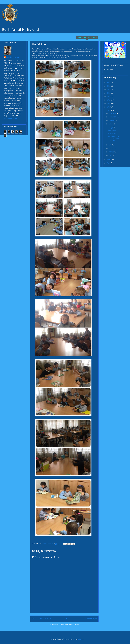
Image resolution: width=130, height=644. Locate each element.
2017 (109, 107)
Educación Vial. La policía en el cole (114, 139)
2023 (109, 86)
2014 (109, 163)
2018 (109, 104)
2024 (109, 83)
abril (111, 145)
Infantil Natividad (12, 57)
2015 (109, 160)
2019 (109, 100)
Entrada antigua (90, 619)
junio (111, 124)
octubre (112, 121)
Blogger (81, 639)
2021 (109, 93)
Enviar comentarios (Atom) (69, 625)
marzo (111, 149)
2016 (109, 111)
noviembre (113, 117)
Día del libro (113, 134)
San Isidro (112, 130)
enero (111, 155)
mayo (111, 127)
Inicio (67, 619)
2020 (109, 97)
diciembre (113, 114)
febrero (112, 152)
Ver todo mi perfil (10, 119)
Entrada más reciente (41, 619)
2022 (109, 90)
